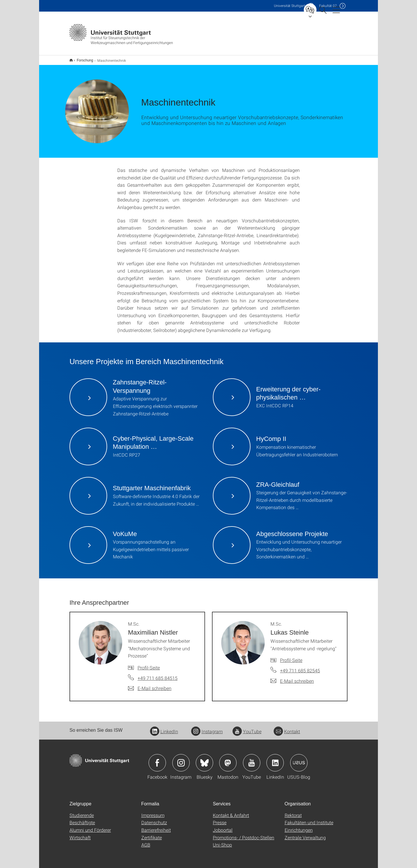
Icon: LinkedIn (275, 759)
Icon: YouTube (252, 759)
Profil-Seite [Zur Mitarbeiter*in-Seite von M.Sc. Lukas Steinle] (291, 656)
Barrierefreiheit (156, 826)
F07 (328, 6)
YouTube (247, 728)
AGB (146, 841)
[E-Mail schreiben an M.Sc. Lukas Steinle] (292, 677)
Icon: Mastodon (228, 759)
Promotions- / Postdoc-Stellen (244, 834)
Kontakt (287, 728)
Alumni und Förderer (90, 826)
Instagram (207, 728)
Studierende (82, 811)
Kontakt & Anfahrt (231, 811)
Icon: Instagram (181, 759)
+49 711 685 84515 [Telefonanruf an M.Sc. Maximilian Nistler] (158, 674)
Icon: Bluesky (204, 759)
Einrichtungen (299, 826)
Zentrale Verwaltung (305, 834)
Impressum (153, 811)
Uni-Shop (222, 841)
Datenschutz (154, 819)
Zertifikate (152, 834)
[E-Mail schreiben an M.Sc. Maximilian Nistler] (150, 684)
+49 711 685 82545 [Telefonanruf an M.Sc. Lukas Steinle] (300, 667)
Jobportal (223, 826)
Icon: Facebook (157, 759)
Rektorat (293, 811)
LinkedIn (164, 728)
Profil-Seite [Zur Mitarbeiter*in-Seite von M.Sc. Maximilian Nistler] (149, 664)
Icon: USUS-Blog (299, 759)
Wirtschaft (80, 834)
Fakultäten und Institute (309, 819)
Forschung (82, 58)
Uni (290, 6)
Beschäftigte (82, 819)
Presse (220, 819)
